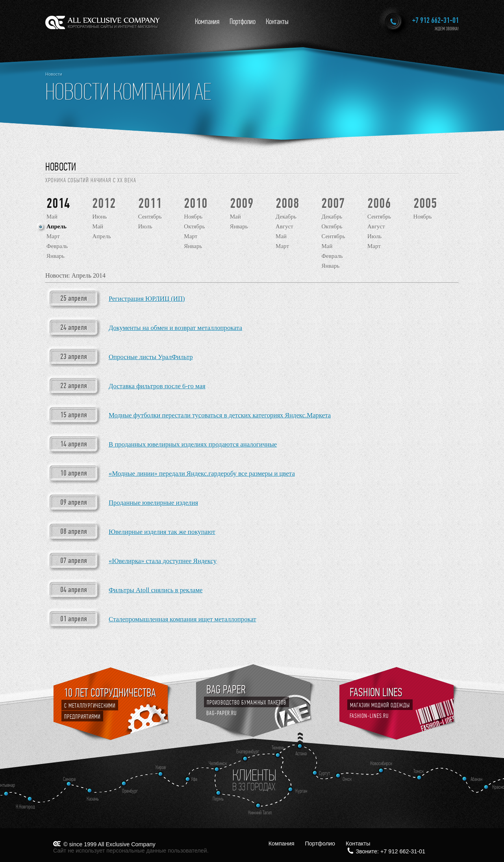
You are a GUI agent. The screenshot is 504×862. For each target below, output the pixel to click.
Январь (56, 256)
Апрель (57, 226)
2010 (196, 203)
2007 (333, 203)
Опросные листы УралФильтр (151, 357)
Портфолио (243, 21)
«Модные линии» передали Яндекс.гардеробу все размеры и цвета (202, 474)
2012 (104, 203)
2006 (379, 203)
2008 (287, 203)
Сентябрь (150, 217)
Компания (207, 21)
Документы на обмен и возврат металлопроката (175, 328)
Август (284, 226)
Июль (145, 226)
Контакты (277, 21)
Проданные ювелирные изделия (153, 503)
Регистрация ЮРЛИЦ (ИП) (147, 299)
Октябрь (194, 226)
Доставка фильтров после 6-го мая (157, 386)
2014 (58, 203)
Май (52, 217)
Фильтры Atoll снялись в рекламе (156, 590)
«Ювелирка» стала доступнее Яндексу (163, 561)
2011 (150, 203)
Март (53, 236)
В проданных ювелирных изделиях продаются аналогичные (193, 444)
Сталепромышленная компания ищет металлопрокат (183, 619)
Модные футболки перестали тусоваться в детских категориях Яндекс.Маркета (220, 415)
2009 (242, 203)
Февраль (57, 246)
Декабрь (286, 217)
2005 (425, 203)
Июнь (99, 217)
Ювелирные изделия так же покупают (162, 532)
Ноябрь (193, 217)
